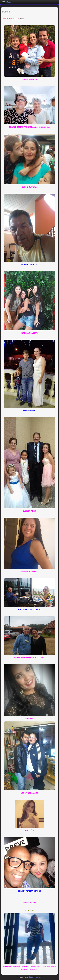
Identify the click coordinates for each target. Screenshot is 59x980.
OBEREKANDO (36, 977)
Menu (9, 2)
